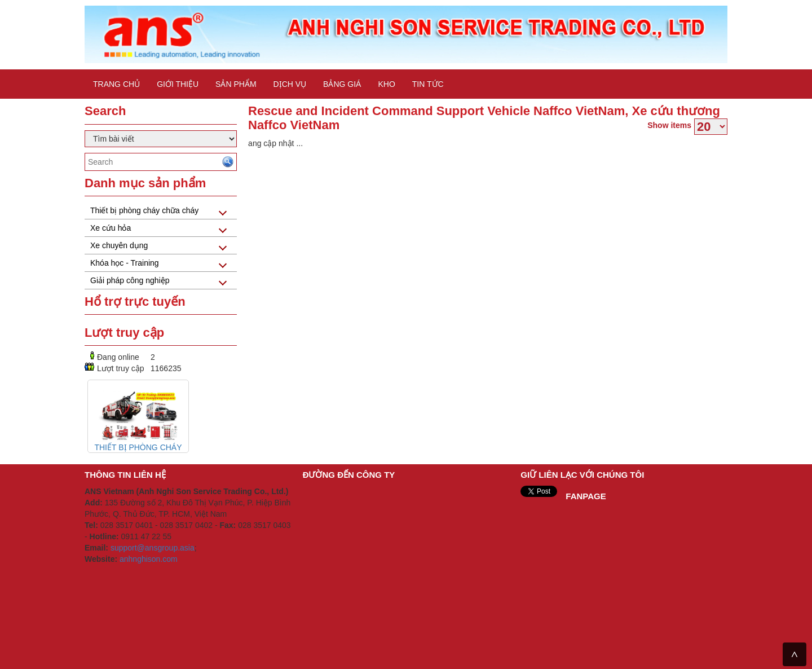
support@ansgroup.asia (153, 548)
